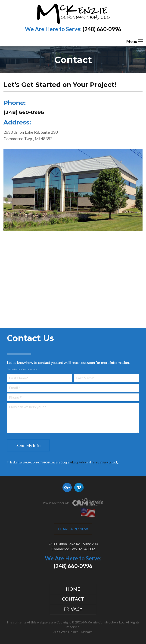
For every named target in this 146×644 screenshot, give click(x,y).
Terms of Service (101, 462)
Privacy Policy (78, 462)
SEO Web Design (66, 632)
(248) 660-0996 (102, 29)
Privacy (73, 609)
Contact (73, 599)
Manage (87, 632)
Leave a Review (73, 529)
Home (73, 589)
